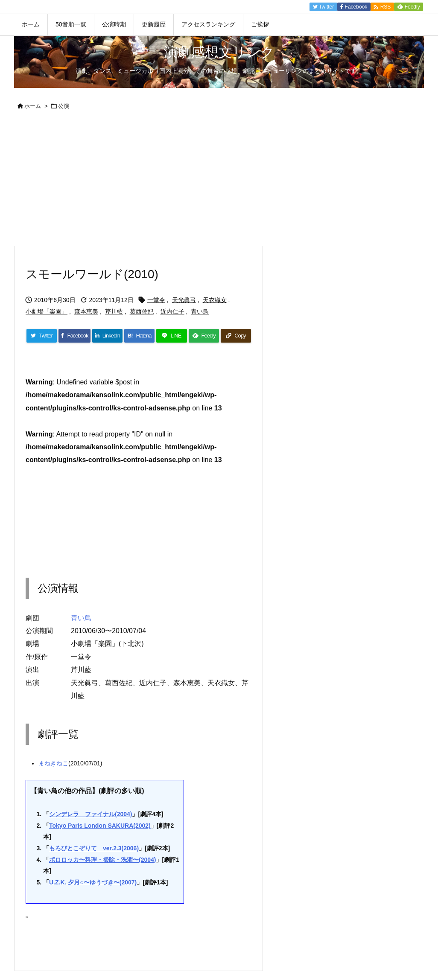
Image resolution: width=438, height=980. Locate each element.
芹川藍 (114, 311)
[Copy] (236, 336)
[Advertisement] (219, 181)
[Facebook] (74, 336)
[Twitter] (42, 336)
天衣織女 (215, 300)
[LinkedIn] (107, 336)
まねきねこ (53, 763)
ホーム (33, 106)
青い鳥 (200, 311)
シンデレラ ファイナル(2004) (91, 814)
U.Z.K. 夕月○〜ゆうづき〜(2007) (93, 882)
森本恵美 (86, 311)
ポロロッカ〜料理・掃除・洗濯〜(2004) (102, 860)
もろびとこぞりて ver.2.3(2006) (94, 848)
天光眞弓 (184, 300)
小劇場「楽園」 (47, 311)
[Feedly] (204, 336)
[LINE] (171, 336)
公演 (64, 106)
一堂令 (156, 300)
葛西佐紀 (142, 311)
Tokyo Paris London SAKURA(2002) (100, 826)
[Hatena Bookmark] (139, 336)
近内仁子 (172, 311)
